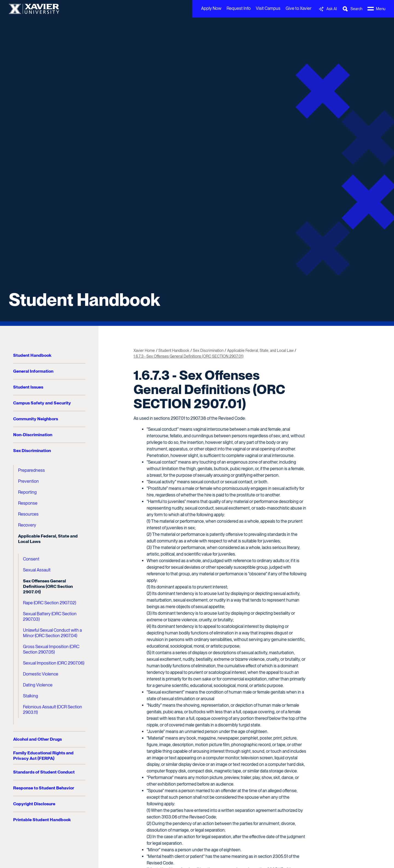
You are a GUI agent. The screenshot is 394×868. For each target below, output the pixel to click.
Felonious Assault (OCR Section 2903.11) (53, 710)
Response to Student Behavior (44, 788)
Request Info (239, 8)
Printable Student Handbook (42, 820)
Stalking (31, 696)
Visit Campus (268, 8)
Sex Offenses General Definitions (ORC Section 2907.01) (48, 586)
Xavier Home (144, 350)
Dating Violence (38, 685)
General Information (33, 371)
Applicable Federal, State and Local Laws (48, 539)
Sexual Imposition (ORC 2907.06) (54, 663)
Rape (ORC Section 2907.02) (50, 603)
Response (28, 503)
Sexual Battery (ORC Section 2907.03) (50, 616)
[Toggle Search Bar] (352, 9)
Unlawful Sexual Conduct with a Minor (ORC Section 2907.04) (52, 633)
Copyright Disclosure (34, 804)
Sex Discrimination (32, 451)
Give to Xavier (299, 8)
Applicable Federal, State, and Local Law (260, 350)
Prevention (28, 481)
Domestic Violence (41, 674)
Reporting (27, 492)
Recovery (27, 525)
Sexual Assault (37, 570)
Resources (28, 514)
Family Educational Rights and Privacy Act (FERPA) (43, 756)
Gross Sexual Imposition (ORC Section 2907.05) (51, 649)
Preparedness (31, 470)
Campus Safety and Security (42, 403)
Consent (31, 559)
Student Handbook (84, 300)
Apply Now (211, 8)
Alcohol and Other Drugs (37, 739)
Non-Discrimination (33, 435)
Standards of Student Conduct (44, 772)
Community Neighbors (36, 419)
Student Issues (28, 387)
